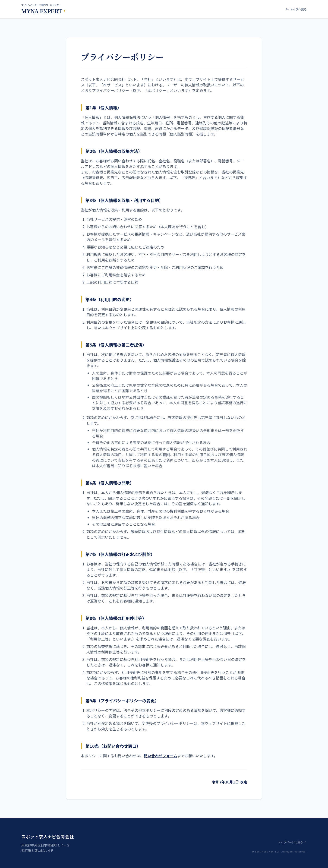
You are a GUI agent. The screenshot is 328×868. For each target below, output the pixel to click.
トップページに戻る (292, 842)
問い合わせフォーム (161, 756)
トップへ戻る (296, 9)
